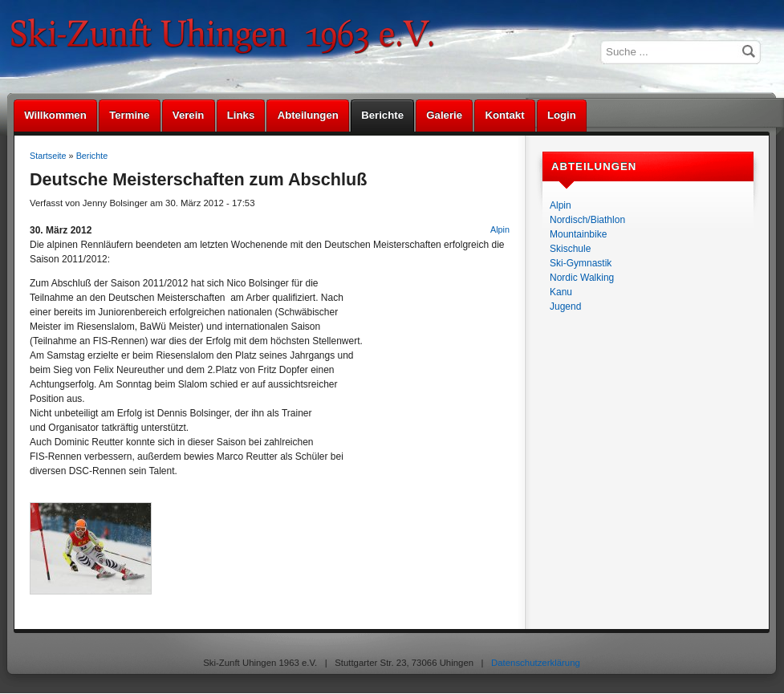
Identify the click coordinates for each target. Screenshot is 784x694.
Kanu (561, 292)
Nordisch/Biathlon (587, 220)
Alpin (561, 205)
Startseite (48, 156)
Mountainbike (578, 234)
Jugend (565, 306)
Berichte (382, 115)
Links (241, 115)
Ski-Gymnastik (581, 263)
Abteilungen (308, 115)
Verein (189, 115)
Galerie (444, 115)
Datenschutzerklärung (536, 663)
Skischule (570, 249)
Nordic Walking (582, 278)
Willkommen (55, 115)
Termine (129, 115)
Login (562, 115)
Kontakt (504, 115)
